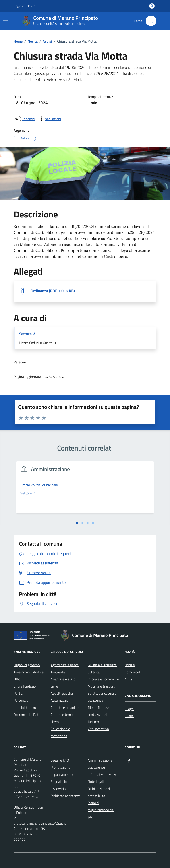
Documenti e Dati (26, 715)
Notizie (130, 665)
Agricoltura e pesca (65, 665)
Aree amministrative (29, 672)
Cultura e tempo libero (63, 718)
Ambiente (58, 672)
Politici (18, 693)
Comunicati (133, 672)
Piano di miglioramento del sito (101, 810)
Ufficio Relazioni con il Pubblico (28, 810)
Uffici (17, 679)
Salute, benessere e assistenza (102, 697)
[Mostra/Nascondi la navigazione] (5, 20)
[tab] (77, 523)
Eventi (129, 716)
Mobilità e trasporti (101, 686)
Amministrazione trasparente (100, 764)
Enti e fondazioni (26, 686)
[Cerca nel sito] (151, 21)
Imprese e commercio (103, 679)
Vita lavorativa (98, 729)
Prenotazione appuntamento (62, 771)
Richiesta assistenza (66, 796)
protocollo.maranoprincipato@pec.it (40, 823)
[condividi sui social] (25, 119)
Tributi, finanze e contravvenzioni (99, 711)
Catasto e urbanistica (66, 707)
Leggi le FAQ (60, 760)
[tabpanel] (85, 490)
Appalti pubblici (62, 693)
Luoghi (129, 709)
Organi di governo (27, 665)
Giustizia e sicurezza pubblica (102, 668)
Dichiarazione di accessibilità (99, 792)
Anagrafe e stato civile (63, 683)
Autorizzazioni (61, 700)
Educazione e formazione (60, 732)
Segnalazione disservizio (61, 785)
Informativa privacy (102, 774)
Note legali (96, 782)
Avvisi (129, 679)
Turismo (93, 722)
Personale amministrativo (25, 704)
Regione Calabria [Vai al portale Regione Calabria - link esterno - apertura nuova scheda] (24, 6)
